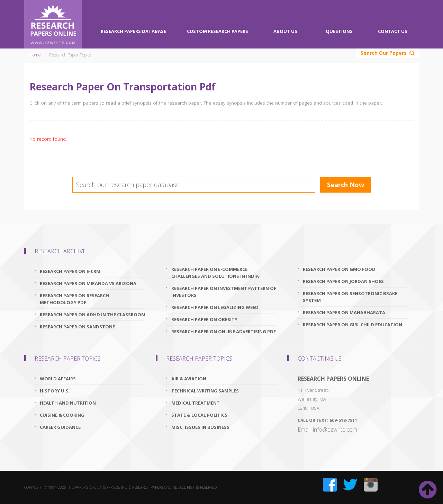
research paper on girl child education (352, 325)
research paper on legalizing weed (215, 307)
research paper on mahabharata (344, 312)
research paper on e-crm (70, 271)
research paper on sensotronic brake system (350, 297)
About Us (285, 31)
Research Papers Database (133, 31)
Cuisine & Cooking (62, 415)
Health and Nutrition (68, 403)
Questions (339, 31)
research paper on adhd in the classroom (93, 315)
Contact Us (393, 31)
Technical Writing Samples (205, 391)
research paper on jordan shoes (343, 281)
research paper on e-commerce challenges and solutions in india (215, 273)
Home (35, 55)
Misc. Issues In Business (200, 427)
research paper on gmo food (339, 269)
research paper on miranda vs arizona (88, 283)
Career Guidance (60, 427)
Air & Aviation (189, 379)
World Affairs (58, 379)
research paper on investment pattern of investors (224, 292)
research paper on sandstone (77, 327)
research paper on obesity (204, 319)
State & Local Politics (199, 415)
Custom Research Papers (218, 31)
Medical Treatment (196, 403)
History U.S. (55, 391)
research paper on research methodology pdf (74, 299)
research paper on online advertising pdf (224, 331)
